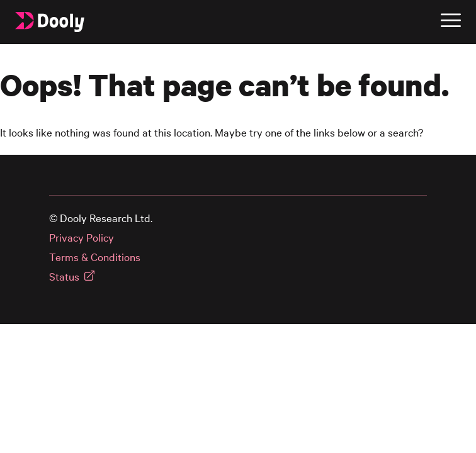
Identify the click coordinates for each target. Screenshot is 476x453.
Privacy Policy (82, 238)
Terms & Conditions (95, 257)
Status (64, 277)
